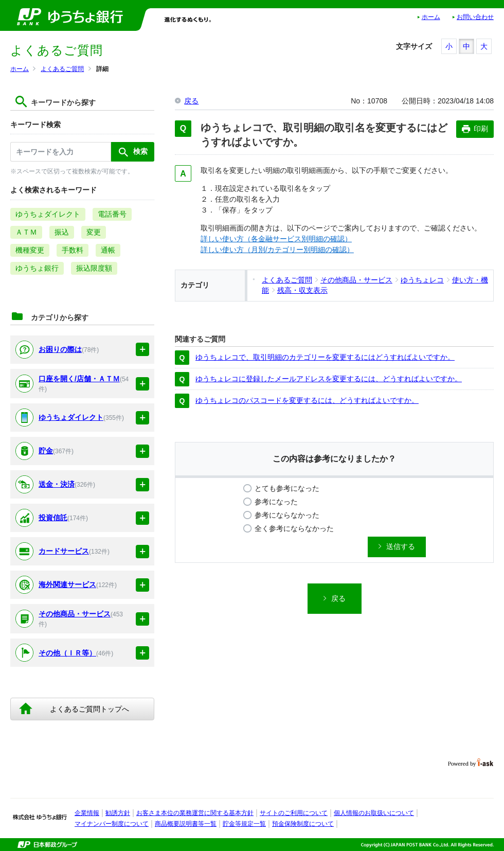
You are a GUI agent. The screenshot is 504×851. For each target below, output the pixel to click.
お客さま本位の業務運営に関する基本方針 (195, 813)
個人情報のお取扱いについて (374, 813)
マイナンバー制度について (112, 824)
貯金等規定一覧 (244, 824)
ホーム (431, 17)
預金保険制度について (303, 824)
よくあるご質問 (62, 69)
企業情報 (87, 813)
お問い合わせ (475, 17)
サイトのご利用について (294, 813)
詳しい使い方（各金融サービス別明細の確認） (276, 239)
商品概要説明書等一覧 (186, 824)
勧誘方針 (118, 813)
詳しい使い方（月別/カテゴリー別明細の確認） (277, 250)
